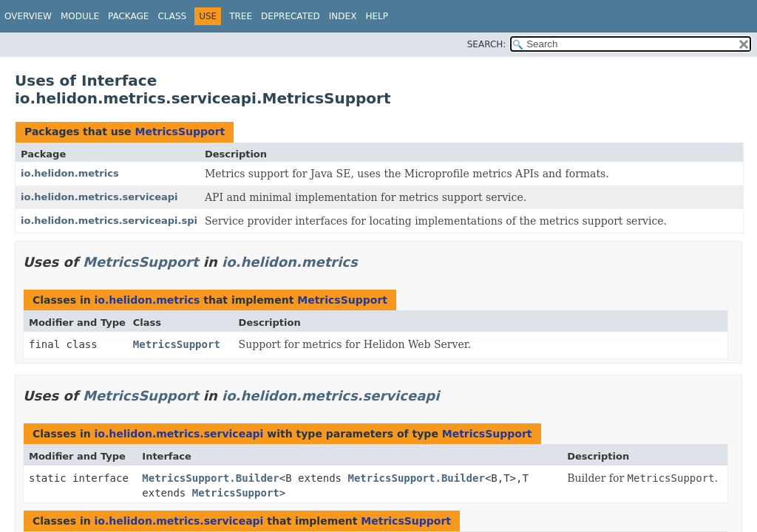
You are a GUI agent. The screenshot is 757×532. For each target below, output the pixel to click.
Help (377, 16)
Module (80, 16)
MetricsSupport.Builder (210, 478)
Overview (28, 16)
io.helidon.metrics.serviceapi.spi (109, 221)
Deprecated (291, 16)
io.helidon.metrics (70, 173)
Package (128, 16)
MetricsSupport (180, 132)
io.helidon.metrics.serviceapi (99, 197)
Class (172, 16)
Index (343, 16)
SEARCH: (487, 44)
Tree (241, 16)
